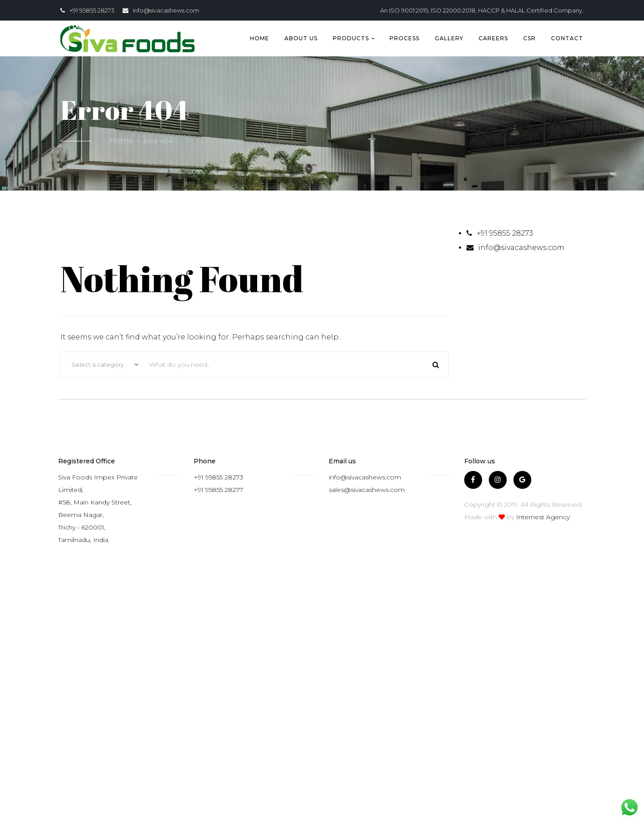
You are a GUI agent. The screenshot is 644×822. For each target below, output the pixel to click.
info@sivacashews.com (166, 10)
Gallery (449, 38)
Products (354, 38)
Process (405, 38)
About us (301, 38)
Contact (567, 38)
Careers (493, 38)
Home (260, 38)
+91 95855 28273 (92, 10)
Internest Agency (543, 517)
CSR (530, 38)
